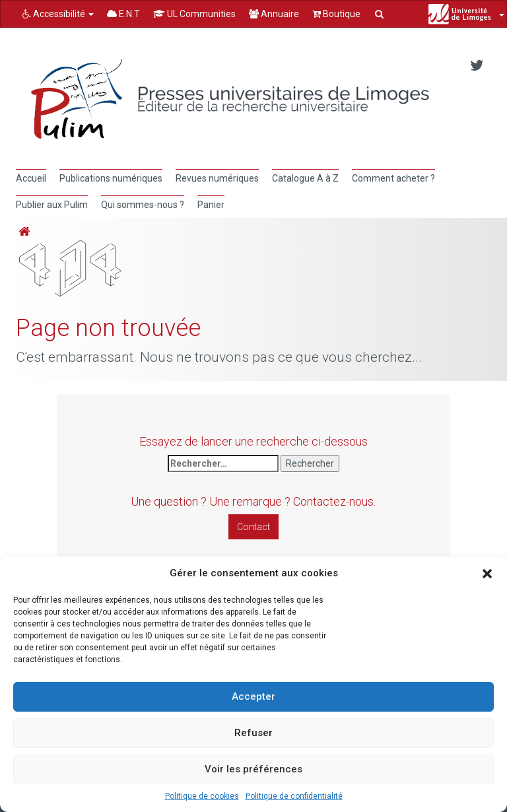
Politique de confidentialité (294, 796)
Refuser (253, 733)
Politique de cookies (202, 796)
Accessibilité (58, 14)
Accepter (253, 696)
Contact (253, 527)
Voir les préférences (253, 769)
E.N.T (123, 14)
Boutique (336, 14)
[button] (487, 574)
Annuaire (274, 14)
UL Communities (194, 14)
